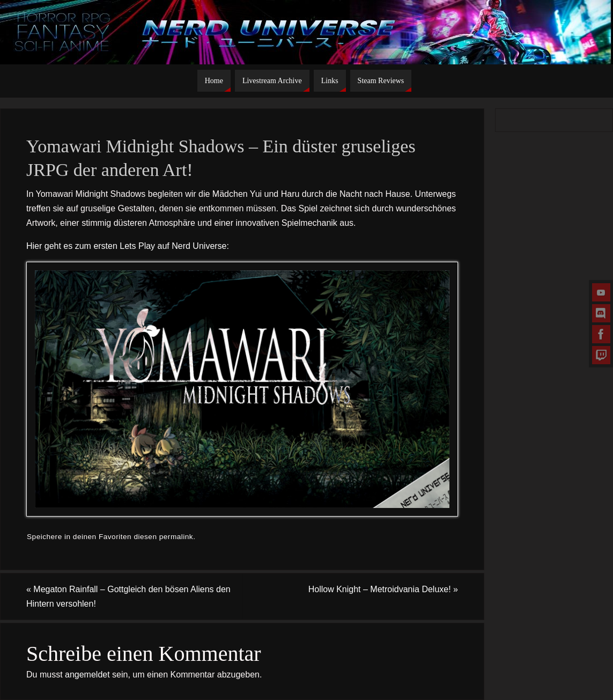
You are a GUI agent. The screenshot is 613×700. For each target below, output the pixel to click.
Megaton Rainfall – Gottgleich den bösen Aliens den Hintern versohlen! (128, 596)
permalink (176, 537)
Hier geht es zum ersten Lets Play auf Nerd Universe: (128, 246)
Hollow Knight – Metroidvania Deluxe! (383, 589)
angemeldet (87, 675)
